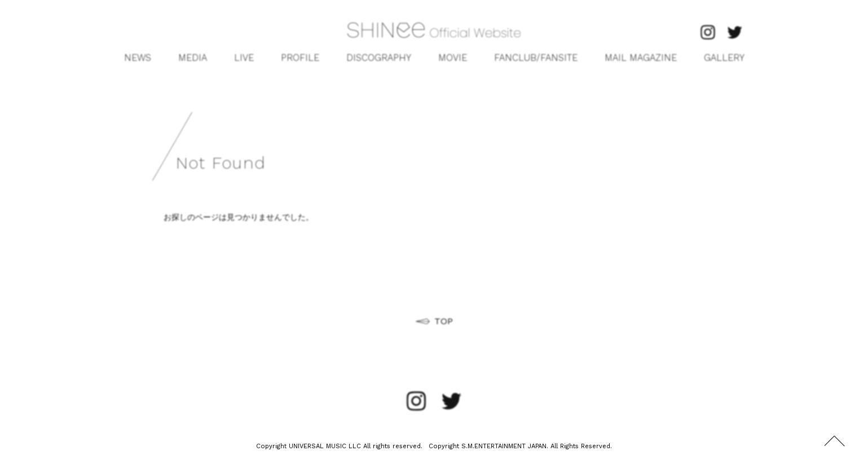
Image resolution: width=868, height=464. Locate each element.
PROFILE (300, 58)
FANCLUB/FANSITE (536, 58)
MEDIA (193, 58)
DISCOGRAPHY (379, 58)
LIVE (244, 58)
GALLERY (724, 58)
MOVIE (453, 58)
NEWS (138, 58)
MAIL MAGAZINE (641, 58)
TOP (444, 321)
